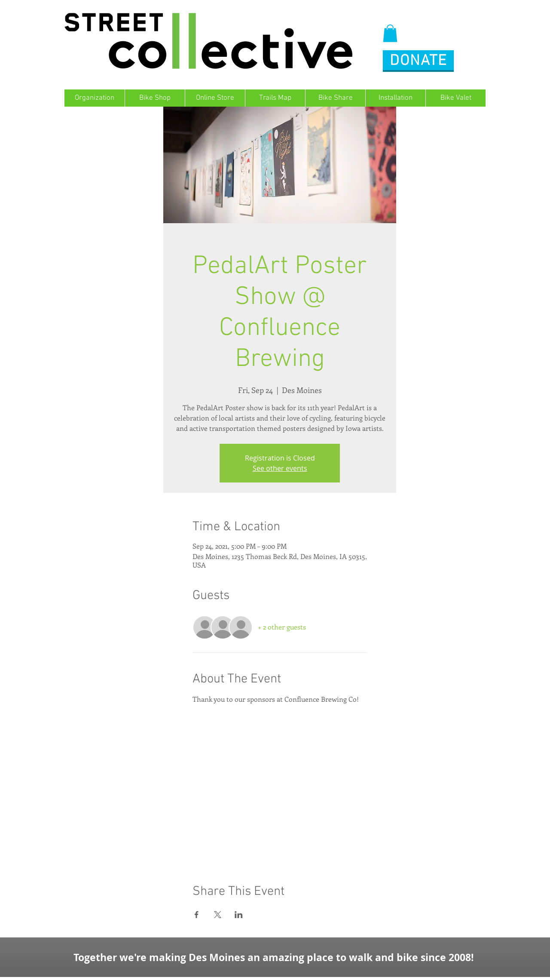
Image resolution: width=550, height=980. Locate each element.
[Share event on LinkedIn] (239, 915)
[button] (390, 33)
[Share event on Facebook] (197, 915)
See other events (280, 468)
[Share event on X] (218, 915)
